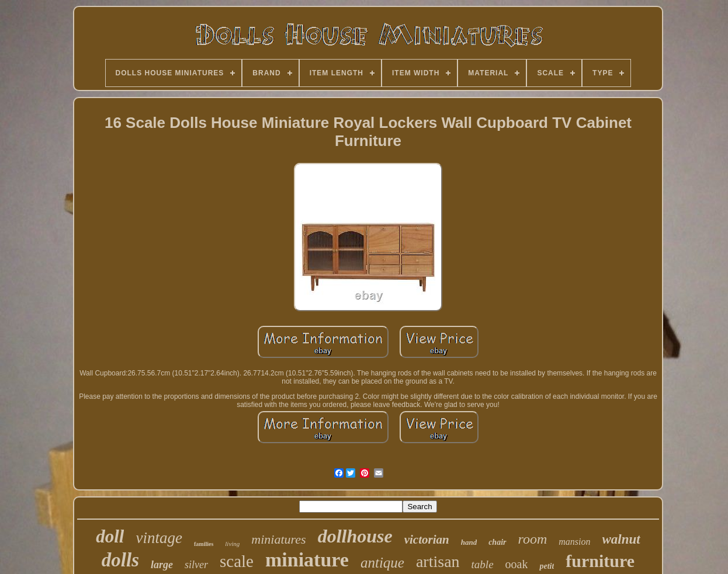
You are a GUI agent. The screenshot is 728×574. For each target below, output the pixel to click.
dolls (120, 560)
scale (237, 561)
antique (382, 563)
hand (469, 542)
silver (196, 565)
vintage (159, 538)
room (533, 539)
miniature (307, 560)
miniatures (278, 539)
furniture (600, 561)
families (204, 544)
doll (110, 536)
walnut (621, 539)
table (483, 564)
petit (547, 566)
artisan (438, 561)
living (232, 544)
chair (497, 542)
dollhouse (355, 536)
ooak (517, 564)
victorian (427, 540)
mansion (574, 542)
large (162, 565)
